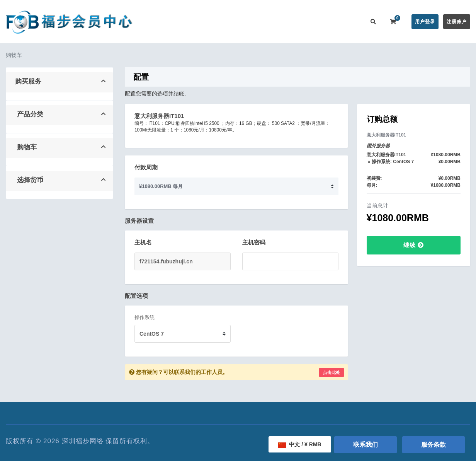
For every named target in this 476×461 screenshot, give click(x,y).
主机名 (143, 242)
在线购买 (224, 21)
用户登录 (425, 22)
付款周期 (146, 167)
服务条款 (433, 445)
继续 (414, 245)
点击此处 (331, 372)
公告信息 (260, 21)
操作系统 (144, 317)
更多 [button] (348, 21)
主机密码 (254, 242)
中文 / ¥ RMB (300, 444)
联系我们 (365, 445)
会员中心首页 (187, 21)
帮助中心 (291, 21)
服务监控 (322, 21)
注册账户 (457, 22)
